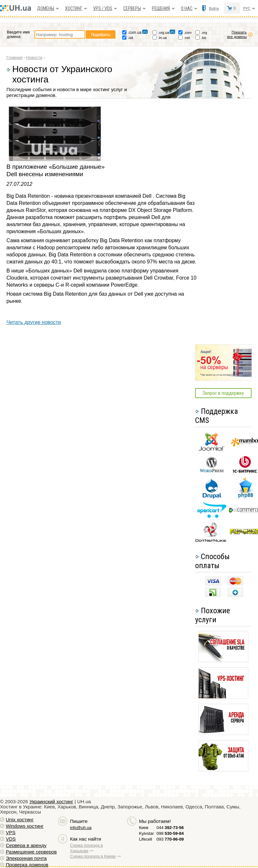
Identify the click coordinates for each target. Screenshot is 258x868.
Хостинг (74, 8)
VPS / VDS (103, 8)
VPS (11, 832)
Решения (161, 8)
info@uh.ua (81, 828)
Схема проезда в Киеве (93, 856)
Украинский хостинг (51, 801)
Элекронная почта (26, 858)
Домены (46, 8)
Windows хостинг (25, 826)
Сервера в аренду (26, 845)
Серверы (132, 8)
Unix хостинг (20, 820)
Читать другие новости (34, 322)
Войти (214, 8)
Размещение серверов (31, 852)
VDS (11, 839)
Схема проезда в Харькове (86, 848)
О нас (187, 8)
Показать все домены (237, 34)
